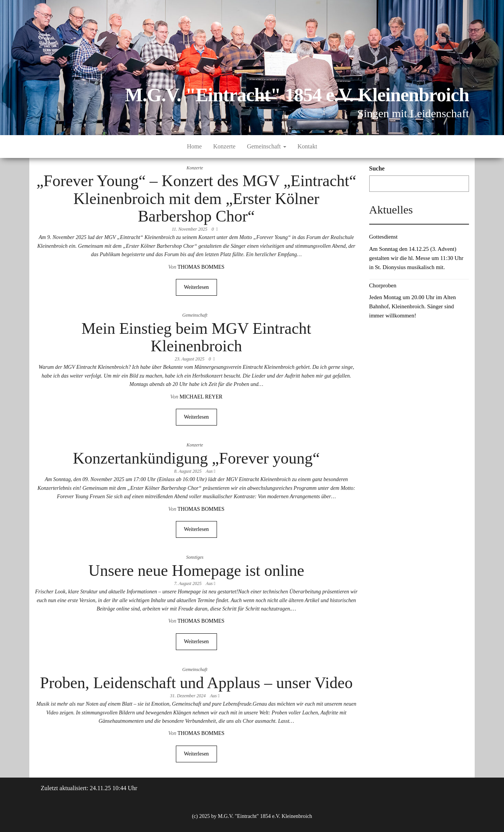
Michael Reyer (201, 397)
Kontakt (308, 146)
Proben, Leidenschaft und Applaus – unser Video (196, 683)
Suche (377, 168)
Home (194, 146)
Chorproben (383, 285)
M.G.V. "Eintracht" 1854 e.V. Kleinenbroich (297, 95)
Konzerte (224, 146)
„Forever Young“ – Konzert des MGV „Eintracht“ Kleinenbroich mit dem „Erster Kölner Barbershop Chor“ (196, 198)
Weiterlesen (196, 287)
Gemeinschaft (267, 146)
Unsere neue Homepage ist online (196, 571)
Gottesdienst (384, 237)
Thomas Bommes (201, 267)
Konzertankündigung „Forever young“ (196, 458)
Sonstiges (195, 557)
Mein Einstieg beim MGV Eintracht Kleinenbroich (196, 337)
